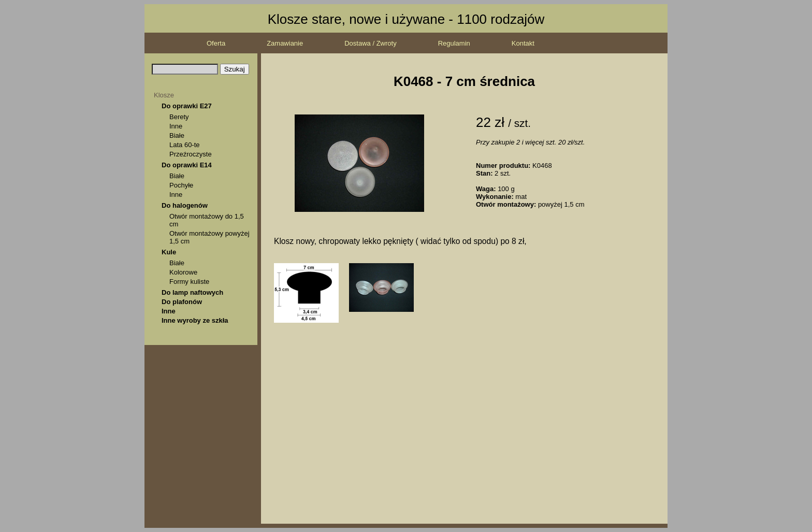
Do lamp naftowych (192, 292)
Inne (176, 126)
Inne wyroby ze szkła (195, 320)
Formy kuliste (189, 282)
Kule (169, 252)
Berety (179, 117)
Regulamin (454, 43)
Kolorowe (183, 272)
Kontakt (523, 43)
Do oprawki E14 (187, 165)
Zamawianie (285, 43)
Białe (177, 135)
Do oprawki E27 (187, 106)
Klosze (164, 95)
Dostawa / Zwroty (370, 43)
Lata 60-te (185, 145)
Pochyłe (181, 185)
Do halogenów (185, 205)
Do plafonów (182, 302)
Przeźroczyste (191, 154)
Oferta (216, 43)
